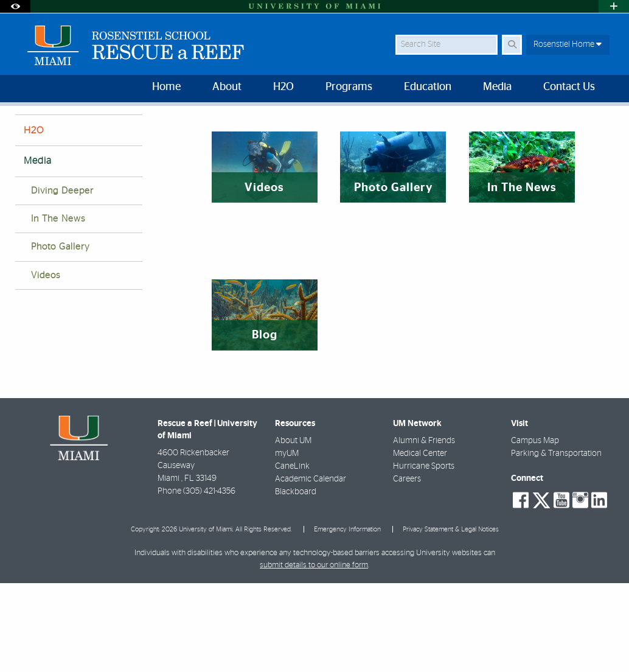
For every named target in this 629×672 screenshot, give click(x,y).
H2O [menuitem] (283, 87)
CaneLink (292, 555)
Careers (407, 568)
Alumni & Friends (424, 530)
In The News (58, 308)
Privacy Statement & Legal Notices (451, 618)
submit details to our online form (314, 654)
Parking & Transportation (556, 542)
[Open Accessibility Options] (15, 6)
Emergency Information (347, 618)
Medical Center (420, 542)
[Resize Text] (580, 123)
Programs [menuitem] (349, 87)
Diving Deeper (62, 280)
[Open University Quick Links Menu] (614, 6)
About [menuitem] (227, 87)
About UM (293, 530)
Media (64, 131)
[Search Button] (512, 45)
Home (26, 131)
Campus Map (535, 530)
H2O (34, 219)
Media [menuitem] (497, 87)
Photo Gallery (61, 336)
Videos (46, 364)
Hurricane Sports (424, 555)
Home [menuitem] (166, 87)
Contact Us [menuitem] (569, 87)
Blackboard (296, 581)
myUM (287, 542)
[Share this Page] (606, 124)
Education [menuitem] (428, 87)
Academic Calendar (311, 568)
